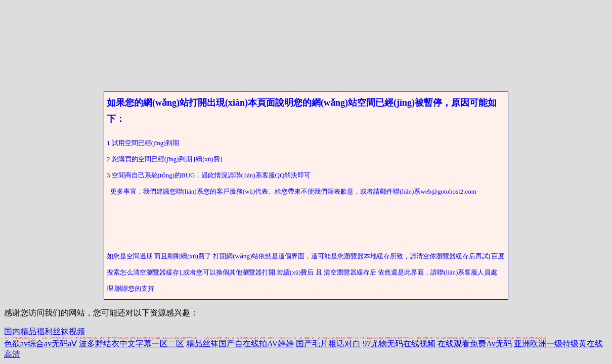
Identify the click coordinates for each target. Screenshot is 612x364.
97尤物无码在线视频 (399, 344)
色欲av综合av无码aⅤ (40, 344)
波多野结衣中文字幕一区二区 (132, 344)
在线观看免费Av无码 (474, 344)
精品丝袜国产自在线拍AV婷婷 (240, 344)
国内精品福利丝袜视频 (45, 331)
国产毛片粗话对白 (328, 344)
